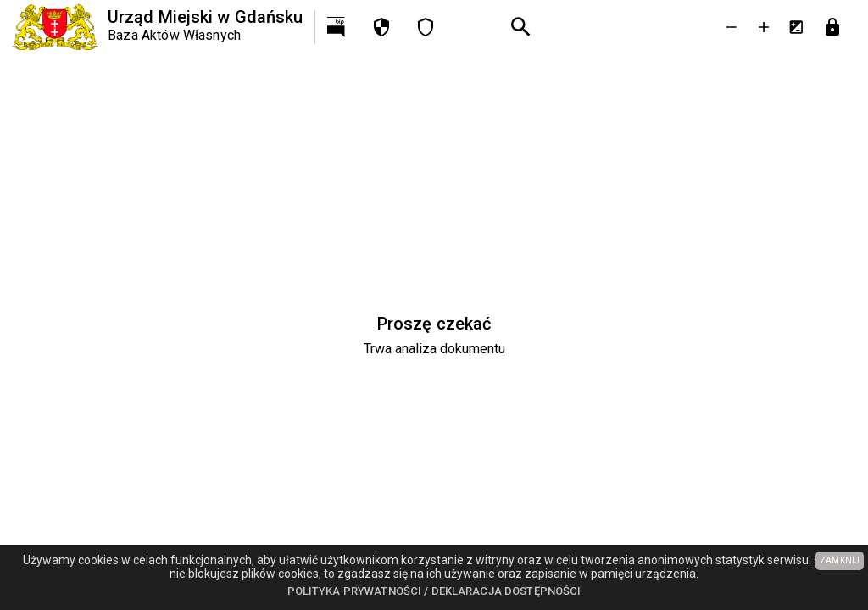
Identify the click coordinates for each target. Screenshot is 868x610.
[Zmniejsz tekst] (732, 27)
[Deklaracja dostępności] (426, 27)
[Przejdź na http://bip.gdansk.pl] (337, 27)
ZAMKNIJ (840, 560)
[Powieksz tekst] (764, 27)
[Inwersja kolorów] (796, 27)
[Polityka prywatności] (381, 27)
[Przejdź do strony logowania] (832, 27)
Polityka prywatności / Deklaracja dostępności (434, 591)
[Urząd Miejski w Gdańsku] (157, 27)
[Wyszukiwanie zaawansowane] (521, 28)
